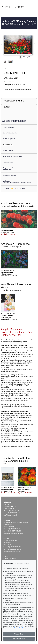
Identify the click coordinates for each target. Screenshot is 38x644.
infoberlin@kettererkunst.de (12, 551)
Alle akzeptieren (19, 639)
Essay (7, 107)
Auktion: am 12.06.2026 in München (19, 23)
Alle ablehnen (19, 634)
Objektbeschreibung (14, 101)
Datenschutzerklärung (19, 628)
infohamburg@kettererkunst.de (13, 533)
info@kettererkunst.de (10, 515)
